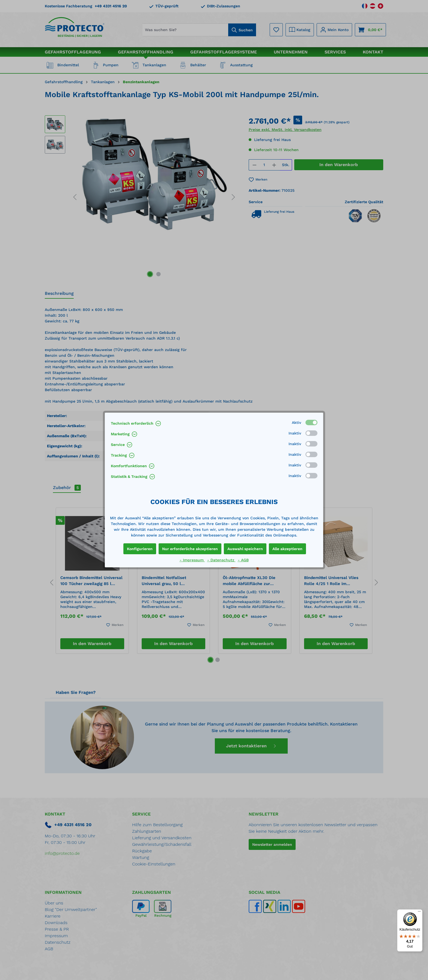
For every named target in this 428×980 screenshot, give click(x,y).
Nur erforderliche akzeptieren (190, 549)
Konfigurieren (140, 549)
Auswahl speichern (245, 549)
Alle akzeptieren (287, 549)
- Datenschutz (221, 560)
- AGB (243, 560)
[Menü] (419, 913)
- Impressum (192, 560)
